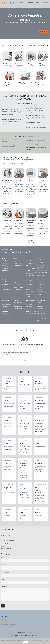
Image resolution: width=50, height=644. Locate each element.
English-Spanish (23, 515)
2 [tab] (24, 360)
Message (4, 586)
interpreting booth (30, 268)
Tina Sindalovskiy (27, 637)
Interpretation (7, 490)
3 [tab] (26, 360)
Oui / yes (25, 642)
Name (3, 557)
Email (3, 579)
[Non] (48, 641)
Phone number (6, 571)
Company (4, 564)
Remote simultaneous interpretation (9, 484)
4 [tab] (27, 360)
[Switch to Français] (5, 616)
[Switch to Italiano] (5, 620)
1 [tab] (23, 360)
